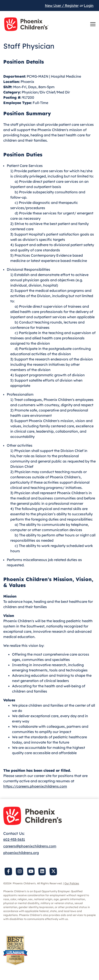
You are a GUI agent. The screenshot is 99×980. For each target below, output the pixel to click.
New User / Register (62, 5)
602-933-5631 (14, 839)
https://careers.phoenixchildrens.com (35, 786)
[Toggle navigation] (93, 24)
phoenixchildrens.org (21, 853)
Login (89, 5)
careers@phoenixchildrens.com (30, 846)
